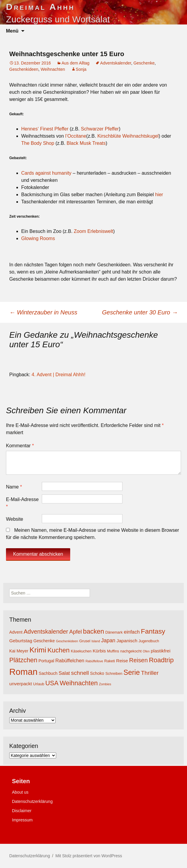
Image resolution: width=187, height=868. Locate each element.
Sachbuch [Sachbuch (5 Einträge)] (48, 673)
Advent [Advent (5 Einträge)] (16, 632)
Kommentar (20, 446)
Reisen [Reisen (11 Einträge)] (138, 660)
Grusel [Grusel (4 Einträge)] (85, 641)
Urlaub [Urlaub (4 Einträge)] (39, 684)
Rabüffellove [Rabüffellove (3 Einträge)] (94, 661)
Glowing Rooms (38, 238)
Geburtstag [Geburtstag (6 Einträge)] (21, 641)
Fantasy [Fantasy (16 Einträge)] (153, 631)
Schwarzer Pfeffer (100, 129)
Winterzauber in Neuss (43, 312)
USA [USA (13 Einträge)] (52, 683)
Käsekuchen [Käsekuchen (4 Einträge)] (81, 651)
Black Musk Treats (86, 143)
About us (20, 792)
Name (14, 487)
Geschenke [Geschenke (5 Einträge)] (44, 641)
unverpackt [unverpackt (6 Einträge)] (21, 684)
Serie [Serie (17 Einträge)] (132, 672)
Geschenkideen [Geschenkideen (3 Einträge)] (67, 641)
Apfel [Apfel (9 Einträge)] (76, 632)
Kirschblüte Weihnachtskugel (128, 136)
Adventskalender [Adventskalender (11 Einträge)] (46, 632)
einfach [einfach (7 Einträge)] (132, 632)
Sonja (81, 69)
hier (159, 195)
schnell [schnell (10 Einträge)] (80, 673)
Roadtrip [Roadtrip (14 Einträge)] (161, 660)
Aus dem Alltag (75, 63)
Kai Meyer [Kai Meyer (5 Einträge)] (19, 651)
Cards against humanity (46, 173)
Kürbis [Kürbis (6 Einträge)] (99, 651)
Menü (12, 31)
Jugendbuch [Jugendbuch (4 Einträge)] (149, 641)
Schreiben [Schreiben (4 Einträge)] (114, 674)
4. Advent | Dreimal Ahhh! (59, 375)
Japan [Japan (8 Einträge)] (108, 640)
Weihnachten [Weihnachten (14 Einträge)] (79, 683)
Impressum (22, 820)
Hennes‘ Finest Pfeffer (45, 129)
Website (15, 519)
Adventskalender (116, 63)
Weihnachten (53, 69)
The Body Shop (38, 143)
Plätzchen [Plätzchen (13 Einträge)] (23, 660)
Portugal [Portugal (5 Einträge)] (46, 661)
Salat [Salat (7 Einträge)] (64, 673)
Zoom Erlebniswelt (93, 231)
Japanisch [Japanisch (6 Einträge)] (127, 641)
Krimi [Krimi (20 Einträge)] (38, 650)
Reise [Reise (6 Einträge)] (122, 661)
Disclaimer (22, 811)
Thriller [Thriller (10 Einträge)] (150, 673)
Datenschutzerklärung (32, 801)
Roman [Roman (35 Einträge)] (23, 672)
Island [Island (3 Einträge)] (96, 641)
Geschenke (144, 63)
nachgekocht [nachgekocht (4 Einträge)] (131, 651)
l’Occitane (76, 136)
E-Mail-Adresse (22, 503)
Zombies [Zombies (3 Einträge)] (105, 684)
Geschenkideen (24, 69)
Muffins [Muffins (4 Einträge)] (113, 651)
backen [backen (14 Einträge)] (94, 631)
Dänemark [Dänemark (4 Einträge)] (114, 632)
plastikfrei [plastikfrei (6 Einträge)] (161, 651)
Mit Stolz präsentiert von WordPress (89, 856)
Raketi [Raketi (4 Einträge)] (110, 661)
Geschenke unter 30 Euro (140, 312)
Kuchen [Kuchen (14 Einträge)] (59, 650)
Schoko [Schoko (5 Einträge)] (97, 673)
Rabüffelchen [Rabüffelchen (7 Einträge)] (70, 660)
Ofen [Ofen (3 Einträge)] (146, 651)
